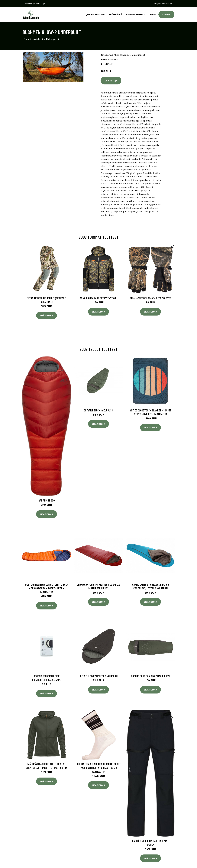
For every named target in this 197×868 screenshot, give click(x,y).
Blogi (153, 14)
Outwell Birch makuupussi (99, 410)
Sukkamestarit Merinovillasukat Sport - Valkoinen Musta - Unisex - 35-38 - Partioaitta (99, 768)
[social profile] (44, 4)
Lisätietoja (111, 81)
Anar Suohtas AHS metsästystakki (99, 298)
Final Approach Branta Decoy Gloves (151, 298)
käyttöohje (129, 205)
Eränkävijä (116, 14)
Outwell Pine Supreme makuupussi (99, 676)
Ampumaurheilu (136, 14)
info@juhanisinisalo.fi (163, 4)
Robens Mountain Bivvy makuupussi (151, 676)
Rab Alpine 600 (47, 500)
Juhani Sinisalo (96, 14)
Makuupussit (53, 39)
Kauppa (166, 14)
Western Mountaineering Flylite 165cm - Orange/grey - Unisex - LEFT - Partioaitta (47, 588)
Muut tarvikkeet (34, 39)
